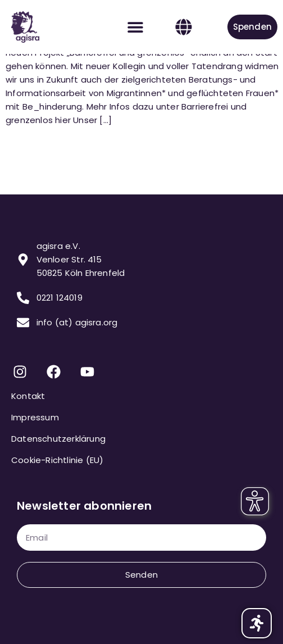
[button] (136, 27)
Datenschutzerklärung (58, 439)
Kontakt (28, 396)
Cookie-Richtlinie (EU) (57, 460)
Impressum (35, 417)
